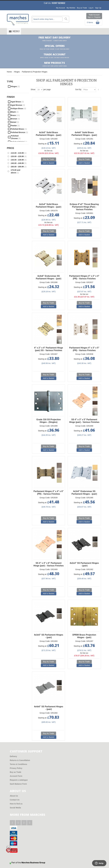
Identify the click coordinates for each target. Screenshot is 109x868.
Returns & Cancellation (20, 760)
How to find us (16, 804)
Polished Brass (19, 129)
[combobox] (47, 19)
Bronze (15, 119)
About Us (14, 796)
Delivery (13, 756)
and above (16, 171)
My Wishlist (71, 8)
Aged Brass (17, 102)
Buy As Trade (48, 159)
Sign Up (98, 8)
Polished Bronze (19, 132)
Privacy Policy (16, 768)
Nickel (15, 122)
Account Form (16, 776)
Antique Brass (18, 108)
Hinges (15, 86)
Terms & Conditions (18, 764)
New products (55, 64)
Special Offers (54, 47)
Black (15, 112)
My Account (61, 8)
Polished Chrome (16, 137)
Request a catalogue (19, 780)
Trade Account (94, 16)
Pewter (15, 126)
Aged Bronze (18, 105)
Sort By (78, 89)
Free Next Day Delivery (54, 39)
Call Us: (54, 3)
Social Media (15, 808)
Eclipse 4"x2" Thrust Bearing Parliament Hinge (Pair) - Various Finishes (84, 207)
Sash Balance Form (18, 784)
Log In (91, 8)
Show (33, 89)
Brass (15, 115)
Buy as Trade (82, 8)
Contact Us (15, 800)
